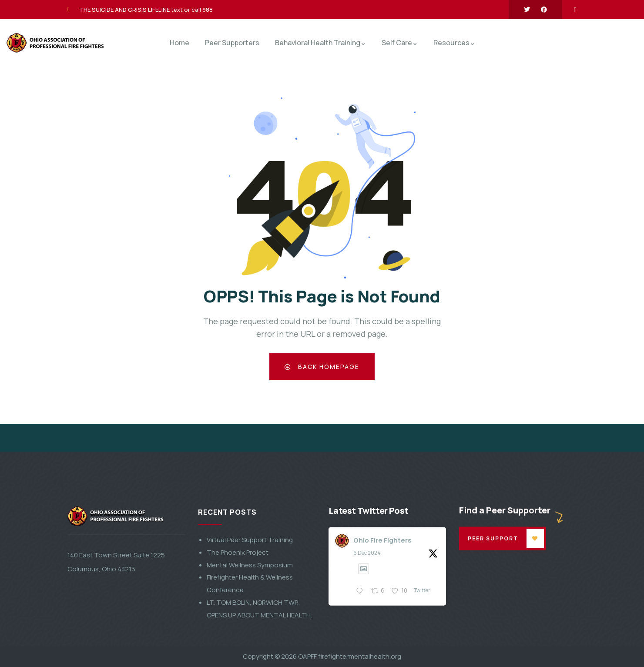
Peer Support (493, 618)
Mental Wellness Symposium (250, 645)
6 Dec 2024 (367, 633)
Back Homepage (322, 367)
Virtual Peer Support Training (250, 620)
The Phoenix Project (238, 632)
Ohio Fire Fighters (382, 620)
